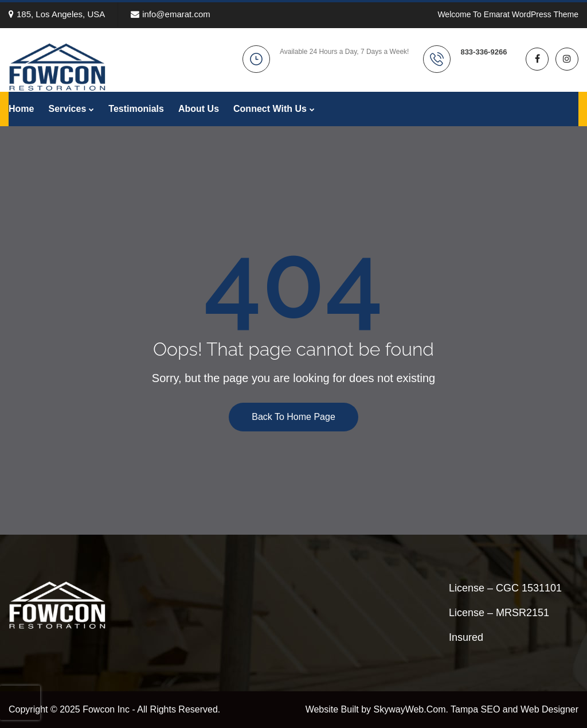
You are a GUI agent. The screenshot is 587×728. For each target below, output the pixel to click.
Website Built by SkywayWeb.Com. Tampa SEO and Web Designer (442, 709)
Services (67, 109)
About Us (199, 109)
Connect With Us (270, 109)
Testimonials (136, 109)
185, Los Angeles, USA (57, 14)
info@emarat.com (171, 14)
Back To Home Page (293, 417)
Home (21, 109)
